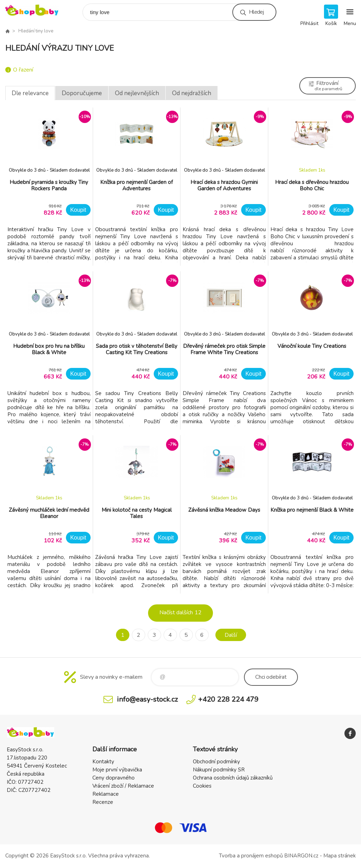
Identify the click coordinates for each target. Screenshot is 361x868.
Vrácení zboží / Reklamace (123, 786)
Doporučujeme (82, 93)
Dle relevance (30, 93)
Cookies (202, 786)
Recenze (103, 802)
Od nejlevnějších (137, 93)
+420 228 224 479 (228, 699)
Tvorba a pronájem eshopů (251, 856)
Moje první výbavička (117, 770)
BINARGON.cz (301, 856)
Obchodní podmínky (216, 762)
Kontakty (103, 762)
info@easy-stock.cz (147, 699)
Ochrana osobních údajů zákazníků (233, 778)
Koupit (78, 210)
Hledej (256, 12)
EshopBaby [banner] (36, 10)
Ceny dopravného (114, 778)
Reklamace (106, 794)
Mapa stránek (339, 856)
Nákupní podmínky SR (219, 770)
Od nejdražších (192, 93)
